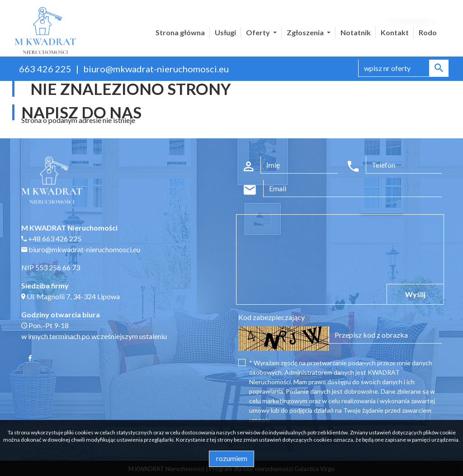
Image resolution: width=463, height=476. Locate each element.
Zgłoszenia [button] (306, 32)
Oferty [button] (259, 32)
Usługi (225, 32)
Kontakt (395, 32)
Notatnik (356, 32)
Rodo (428, 32)
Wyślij (415, 294)
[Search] (403, 68)
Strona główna (180, 32)
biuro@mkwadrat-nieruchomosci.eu (156, 69)
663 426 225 (45, 69)
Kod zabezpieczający (272, 317)
